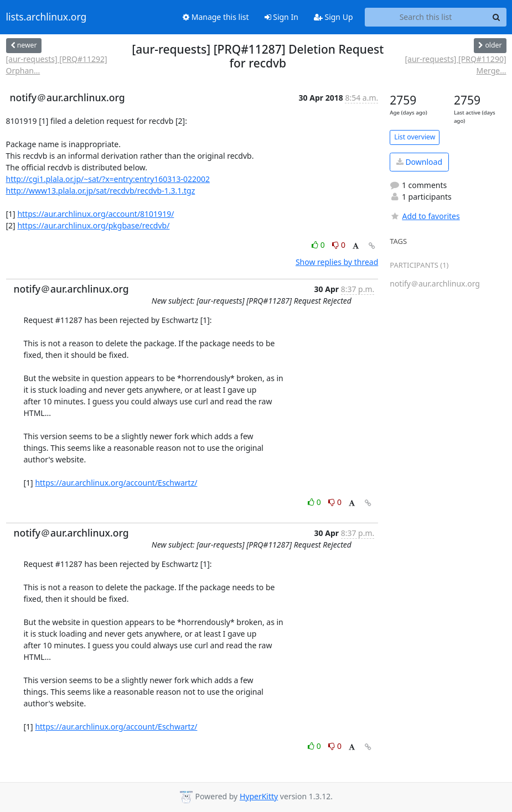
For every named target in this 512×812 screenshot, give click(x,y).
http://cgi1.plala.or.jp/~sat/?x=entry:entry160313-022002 (108, 179)
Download (419, 162)
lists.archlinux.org (46, 17)
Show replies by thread (337, 262)
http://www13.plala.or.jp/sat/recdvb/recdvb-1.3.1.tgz (101, 191)
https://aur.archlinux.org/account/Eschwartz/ (116, 483)
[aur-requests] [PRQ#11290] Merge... (455, 65)
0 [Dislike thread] (339, 245)
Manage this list (216, 17)
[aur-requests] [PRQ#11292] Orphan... (57, 65)
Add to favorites (425, 216)
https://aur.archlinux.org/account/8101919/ (95, 214)
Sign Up (333, 17)
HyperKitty (259, 796)
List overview (415, 137)
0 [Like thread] (319, 245)
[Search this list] (426, 17)
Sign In (281, 17)
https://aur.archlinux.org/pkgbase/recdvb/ (93, 225)
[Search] (497, 17)
